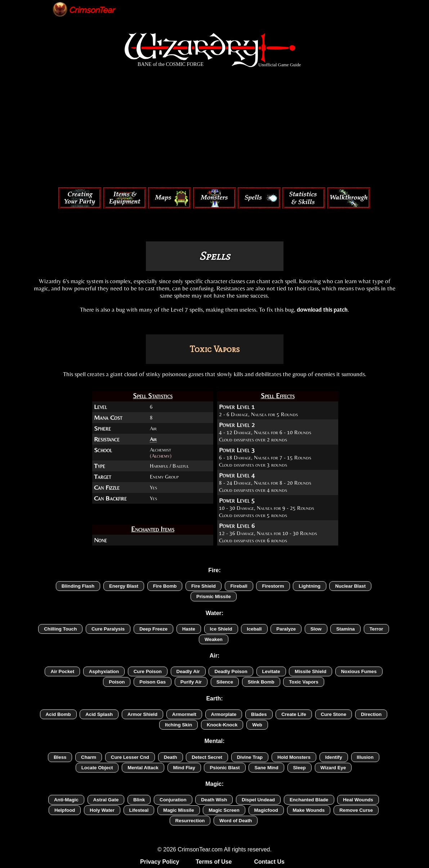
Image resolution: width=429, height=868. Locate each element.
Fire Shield (204, 586)
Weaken (214, 639)
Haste (189, 629)
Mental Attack (143, 768)
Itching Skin (178, 725)
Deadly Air (188, 671)
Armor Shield (142, 714)
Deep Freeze (153, 629)
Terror (376, 629)
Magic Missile (179, 810)
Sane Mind (266, 768)
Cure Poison (148, 671)
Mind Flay (184, 768)
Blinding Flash (78, 586)
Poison (117, 682)
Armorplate (224, 714)
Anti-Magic (66, 800)
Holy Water (102, 810)
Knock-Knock (222, 725)
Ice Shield (221, 629)
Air (153, 439)
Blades (259, 714)
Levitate (271, 671)
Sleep (300, 768)
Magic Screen (224, 810)
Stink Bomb (261, 682)
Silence (225, 682)
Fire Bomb (165, 586)
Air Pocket (62, 671)
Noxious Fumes (359, 671)
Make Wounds (309, 810)
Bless (60, 757)
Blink (139, 800)
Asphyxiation (104, 671)
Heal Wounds (358, 800)
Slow (316, 629)
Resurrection (190, 821)
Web (257, 725)
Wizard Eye (333, 768)
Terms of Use (214, 862)
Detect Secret (207, 757)
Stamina (345, 629)
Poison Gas (153, 682)
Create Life (294, 714)
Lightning (309, 586)
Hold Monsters (294, 757)
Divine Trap (250, 757)
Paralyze (286, 629)
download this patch (322, 310)
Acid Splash (99, 714)
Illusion (365, 757)
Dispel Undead (258, 800)
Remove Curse (356, 810)
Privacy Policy (160, 862)
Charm (89, 757)
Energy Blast (124, 586)
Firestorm (273, 586)
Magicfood (266, 810)
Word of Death (236, 821)
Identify (334, 757)
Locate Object (97, 768)
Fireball (239, 586)
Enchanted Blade (309, 800)
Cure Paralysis (108, 629)
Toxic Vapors (304, 682)
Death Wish (214, 800)
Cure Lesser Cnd (130, 757)
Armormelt (184, 714)
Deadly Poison (231, 671)
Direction (371, 714)
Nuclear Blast (350, 586)
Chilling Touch (60, 629)
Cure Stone (334, 714)
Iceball (254, 629)
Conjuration (173, 800)
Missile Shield (310, 671)
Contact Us (269, 862)
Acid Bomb (58, 714)
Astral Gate (106, 800)
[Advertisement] (215, 129)
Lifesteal (139, 810)
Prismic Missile (214, 597)
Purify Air (191, 682)
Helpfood (65, 810)
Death (171, 757)
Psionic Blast (225, 768)
